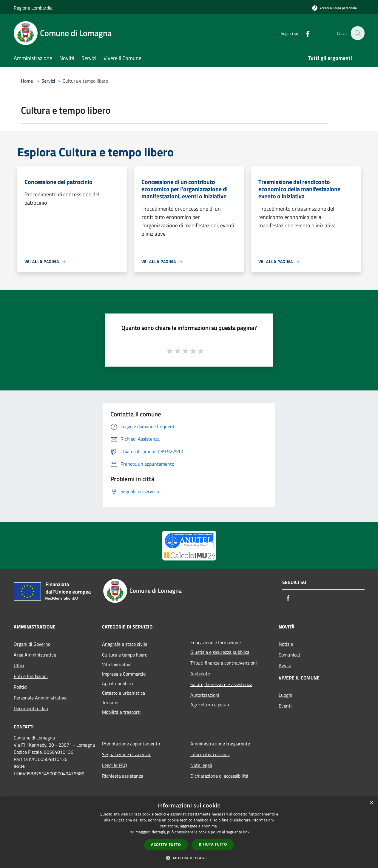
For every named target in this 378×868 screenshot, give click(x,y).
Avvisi (285, 665)
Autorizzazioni (205, 695)
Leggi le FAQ (115, 765)
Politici (21, 687)
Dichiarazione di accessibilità (219, 776)
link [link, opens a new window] (246, 832)
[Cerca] (357, 33)
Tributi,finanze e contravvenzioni (224, 663)
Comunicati (290, 655)
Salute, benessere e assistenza (221, 684)
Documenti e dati (31, 708)
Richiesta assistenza (123, 776)
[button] (189, 858)
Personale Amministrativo (40, 698)
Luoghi (286, 695)
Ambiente (200, 674)
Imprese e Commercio (124, 674)
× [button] (371, 803)
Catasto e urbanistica (124, 693)
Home (27, 81)
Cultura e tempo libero (125, 655)
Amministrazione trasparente (220, 744)
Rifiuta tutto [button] (213, 844)
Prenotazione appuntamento (131, 744)
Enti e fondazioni (31, 676)
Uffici (19, 665)
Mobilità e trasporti (121, 712)
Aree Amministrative (35, 655)
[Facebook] (304, 33)
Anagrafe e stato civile (125, 644)
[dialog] (189, 832)
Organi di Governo (32, 644)
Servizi (48, 81)
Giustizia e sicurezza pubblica (220, 652)
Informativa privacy (210, 754)
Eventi (285, 706)
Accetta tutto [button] (166, 845)
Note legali (201, 765)
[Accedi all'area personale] (334, 8)
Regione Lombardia (33, 8)
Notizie (286, 644)
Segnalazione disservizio (127, 754)
